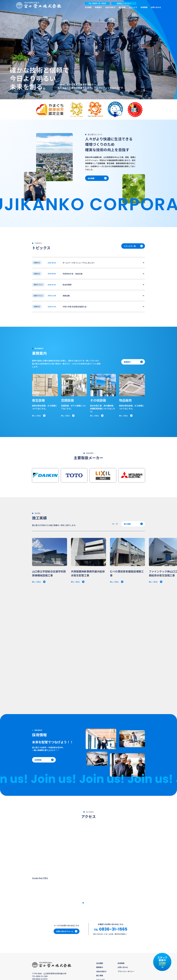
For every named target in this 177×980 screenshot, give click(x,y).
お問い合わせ (156, 7)
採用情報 (144, 7)
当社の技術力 (110, 7)
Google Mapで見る (40, 878)
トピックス (133, 7)
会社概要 (88, 7)
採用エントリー (124, 3)
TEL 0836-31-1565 (97, 3)
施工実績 (122, 7)
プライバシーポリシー (126, 971)
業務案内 (98, 7)
